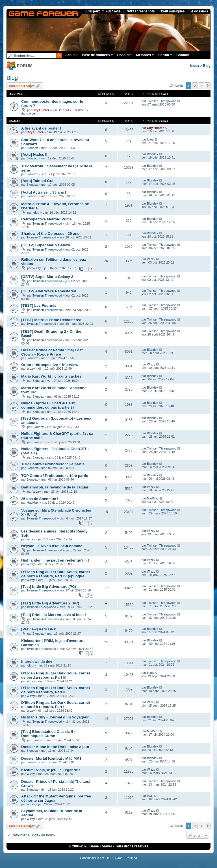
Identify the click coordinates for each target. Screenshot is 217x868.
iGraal (119, 858)
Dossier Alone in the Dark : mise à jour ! (56, 747)
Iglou (150, 139)
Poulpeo (131, 858)
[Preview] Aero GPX (39, 629)
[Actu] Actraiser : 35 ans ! (44, 192)
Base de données (97, 55)
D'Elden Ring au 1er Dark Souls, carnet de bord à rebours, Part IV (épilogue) (56, 574)
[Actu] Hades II (34, 154)
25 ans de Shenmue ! (40, 499)
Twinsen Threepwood (162, 101)
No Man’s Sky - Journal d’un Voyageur (55, 717)
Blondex (32, 148)
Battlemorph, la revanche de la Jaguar (55, 487)
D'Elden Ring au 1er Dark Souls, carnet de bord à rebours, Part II (56, 690)
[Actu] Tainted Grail (38, 181)
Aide (32, 113)
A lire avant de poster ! (41, 128)
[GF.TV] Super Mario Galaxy (46, 245)
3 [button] (201, 86)
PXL (150, 796)
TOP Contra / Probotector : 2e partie (53, 464)
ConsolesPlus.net (92, 858)
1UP (109, 858)
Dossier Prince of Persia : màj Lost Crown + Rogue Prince (52, 352)
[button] (208, 86)
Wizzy (37, 268)
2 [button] (195, 86)
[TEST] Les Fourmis (39, 305)
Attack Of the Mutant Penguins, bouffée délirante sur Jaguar (56, 798)
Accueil (71, 55)
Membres (145, 55)
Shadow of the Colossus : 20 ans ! (51, 234)
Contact (183, 55)
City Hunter (41, 110)
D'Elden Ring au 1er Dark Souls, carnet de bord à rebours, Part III (56, 675)
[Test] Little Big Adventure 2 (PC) (50, 603)
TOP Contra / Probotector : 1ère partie (55, 476)
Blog (207, 66)
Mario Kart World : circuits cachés (51, 376)
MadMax (32, 503)
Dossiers (124, 55)
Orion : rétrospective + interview (50, 365)
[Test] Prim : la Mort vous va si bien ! (54, 615)
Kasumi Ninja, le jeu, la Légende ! (51, 770)
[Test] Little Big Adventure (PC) (49, 587)
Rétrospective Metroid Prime (46, 219)
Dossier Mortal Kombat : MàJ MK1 (51, 758)
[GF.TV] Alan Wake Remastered (49, 291)
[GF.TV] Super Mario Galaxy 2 (47, 277)
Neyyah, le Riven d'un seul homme (52, 546)
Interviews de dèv (37, 662)
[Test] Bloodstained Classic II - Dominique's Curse (48, 734)
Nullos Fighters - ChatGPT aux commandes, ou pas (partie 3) (48, 405)
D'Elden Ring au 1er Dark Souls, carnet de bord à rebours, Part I (56, 705)
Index (195, 66)
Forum (165, 55)
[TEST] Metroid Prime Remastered (51, 320)
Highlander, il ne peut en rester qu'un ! (55, 560)
